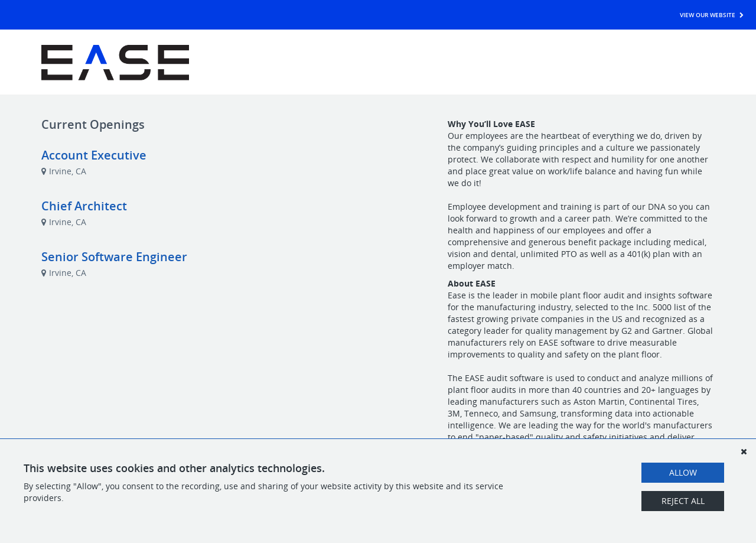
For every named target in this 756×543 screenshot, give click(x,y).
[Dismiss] (744, 451)
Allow (683, 472)
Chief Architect (84, 206)
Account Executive (94, 155)
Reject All (683, 501)
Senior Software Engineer (114, 257)
